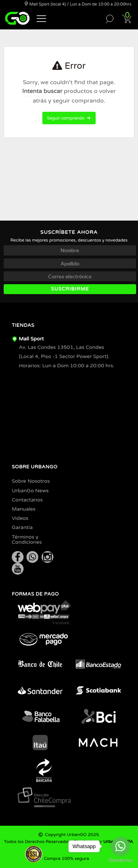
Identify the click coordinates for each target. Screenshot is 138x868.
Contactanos (27, 500)
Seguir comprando (69, 118)
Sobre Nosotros (31, 481)
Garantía (22, 527)
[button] (42, 18)
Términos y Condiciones (27, 540)
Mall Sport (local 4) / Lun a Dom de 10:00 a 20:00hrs (78, 4)
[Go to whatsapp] (120, 846)
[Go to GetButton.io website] (120, 860)
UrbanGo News (30, 491)
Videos (20, 518)
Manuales (24, 509)
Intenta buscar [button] (42, 91)
